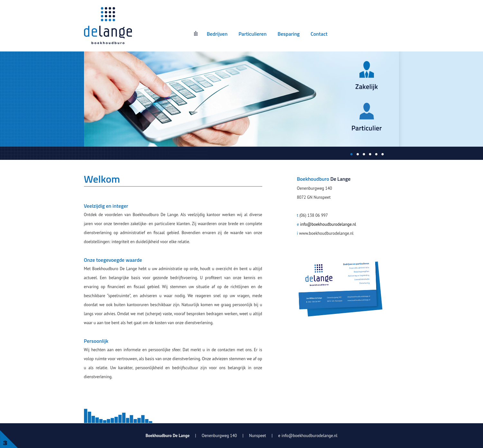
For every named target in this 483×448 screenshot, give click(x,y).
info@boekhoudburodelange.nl (328, 224)
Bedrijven (217, 34)
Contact (319, 34)
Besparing (288, 34)
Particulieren (252, 34)
